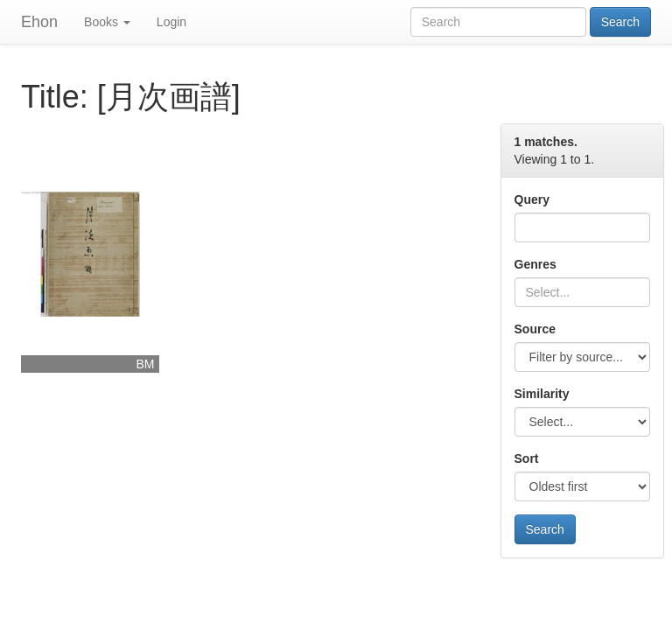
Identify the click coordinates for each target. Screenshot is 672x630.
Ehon (39, 22)
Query (532, 199)
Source (535, 329)
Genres (535, 264)
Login (171, 22)
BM (146, 364)
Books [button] (107, 22)
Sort (527, 458)
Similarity (542, 394)
